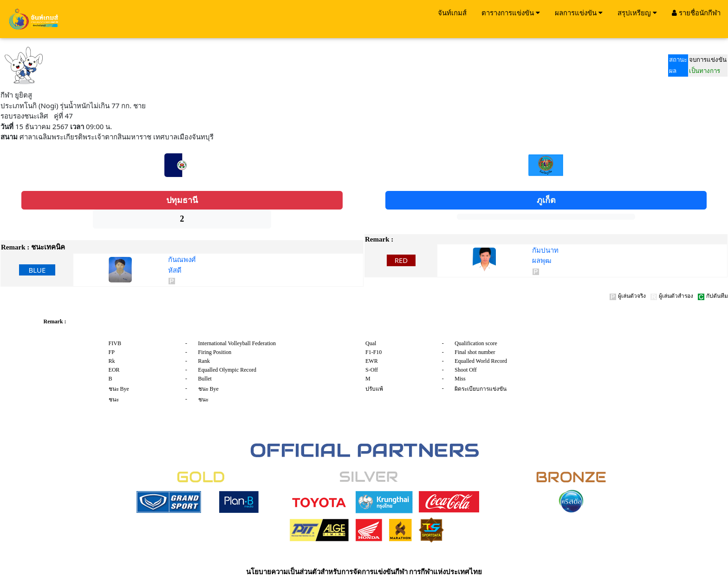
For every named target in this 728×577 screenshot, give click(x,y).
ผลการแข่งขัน (579, 13)
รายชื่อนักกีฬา (696, 13)
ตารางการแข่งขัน (511, 13)
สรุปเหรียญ (637, 13)
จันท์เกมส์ (452, 13)
